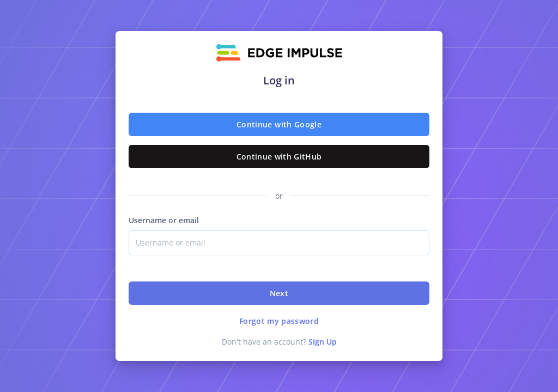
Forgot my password (279, 321)
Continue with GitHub (279, 157)
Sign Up (323, 342)
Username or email (164, 220)
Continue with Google (279, 124)
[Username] (279, 243)
